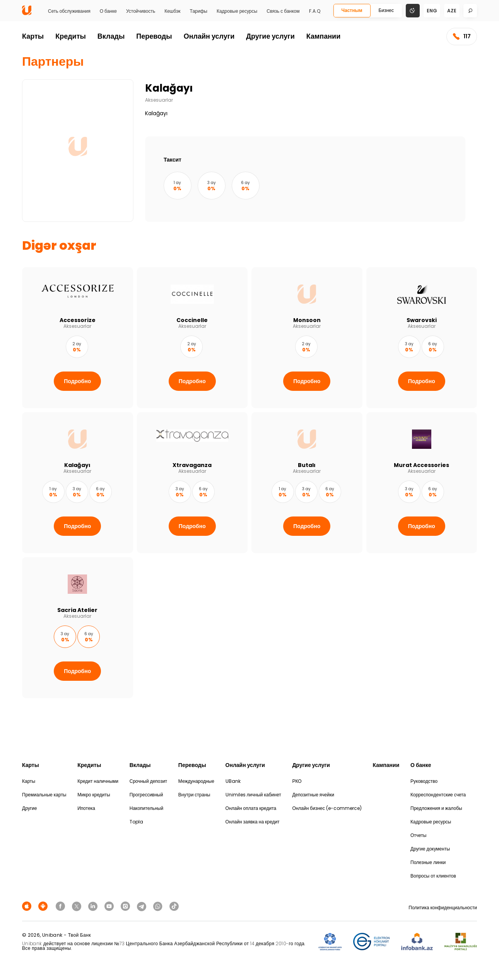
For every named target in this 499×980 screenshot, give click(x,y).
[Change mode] (413, 10)
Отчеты (418, 835)
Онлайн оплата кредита (251, 808)
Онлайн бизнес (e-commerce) (327, 808)
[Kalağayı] (78, 483)
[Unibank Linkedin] (94, 906)
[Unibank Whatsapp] (159, 906)
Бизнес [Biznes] (386, 10)
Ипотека (86, 808)
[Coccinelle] (192, 338)
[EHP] (371, 942)
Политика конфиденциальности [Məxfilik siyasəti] (443, 908)
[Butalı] (307, 483)
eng (432, 11)
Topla (136, 822)
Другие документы (430, 849)
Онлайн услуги (209, 36)
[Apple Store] (28, 906)
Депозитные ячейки (313, 795)
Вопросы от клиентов (433, 876)
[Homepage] (27, 13)
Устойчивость (141, 11)
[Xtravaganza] (192, 483)
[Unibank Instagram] (126, 906)
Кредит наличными (98, 781)
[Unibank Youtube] (110, 906)
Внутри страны (194, 795)
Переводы (154, 36)
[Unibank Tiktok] (174, 906)
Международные (196, 781)
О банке (108, 11)
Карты (33, 36)
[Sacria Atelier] (78, 628)
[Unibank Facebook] (62, 906)
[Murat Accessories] (422, 483)
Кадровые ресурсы (237, 11)
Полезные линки (428, 862)
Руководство (424, 781)
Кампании (323, 36)
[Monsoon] (307, 338)
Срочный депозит (148, 781)
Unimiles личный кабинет (253, 795)
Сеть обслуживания (69, 11)
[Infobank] (417, 942)
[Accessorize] (78, 338)
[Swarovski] (422, 338)
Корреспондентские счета (438, 795)
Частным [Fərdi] (352, 10)
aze (452, 11)
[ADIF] (330, 942)
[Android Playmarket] (44, 906)
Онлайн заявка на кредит (253, 822)
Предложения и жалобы (436, 808)
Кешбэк (172, 11)
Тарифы (199, 11)
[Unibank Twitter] (78, 906)
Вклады (111, 36)
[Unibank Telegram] (143, 906)
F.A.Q (315, 11)
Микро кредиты (94, 795)
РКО (297, 781)
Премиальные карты (44, 795)
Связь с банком (283, 11)
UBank (233, 781)
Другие (29, 808)
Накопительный (146, 808)
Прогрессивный (146, 795)
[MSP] (461, 942)
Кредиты (71, 36)
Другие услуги (270, 36)
